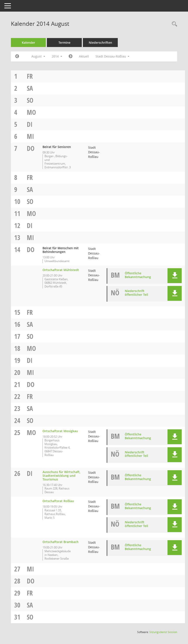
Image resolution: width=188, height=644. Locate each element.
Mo (31, 112)
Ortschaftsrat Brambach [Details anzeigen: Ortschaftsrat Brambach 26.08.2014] (61, 542)
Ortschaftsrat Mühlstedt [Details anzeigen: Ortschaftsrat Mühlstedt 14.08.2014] (61, 270)
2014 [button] (57, 56)
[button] (175, 276)
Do (31, 148)
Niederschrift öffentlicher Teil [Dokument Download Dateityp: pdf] (136, 293)
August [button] (38, 56)
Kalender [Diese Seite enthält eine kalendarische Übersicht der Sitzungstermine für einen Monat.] (28, 43)
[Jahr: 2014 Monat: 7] (17, 56)
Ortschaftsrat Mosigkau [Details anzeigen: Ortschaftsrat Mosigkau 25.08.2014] (60, 431)
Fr (30, 76)
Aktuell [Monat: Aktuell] (84, 56)
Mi (30, 136)
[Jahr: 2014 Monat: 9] (71, 56)
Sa (30, 88)
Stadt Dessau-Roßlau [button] (113, 56)
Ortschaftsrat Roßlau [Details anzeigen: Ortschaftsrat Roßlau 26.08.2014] (58, 501)
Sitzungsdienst (163, 632)
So (30, 100)
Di (30, 124)
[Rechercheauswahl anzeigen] (173, 24)
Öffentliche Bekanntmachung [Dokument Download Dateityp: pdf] (138, 275)
